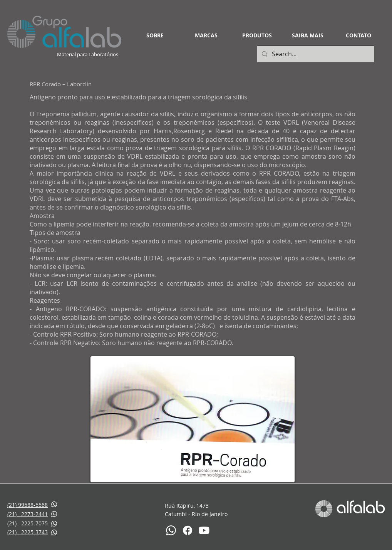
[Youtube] (204, 530)
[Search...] (315, 54)
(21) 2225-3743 (28, 532)
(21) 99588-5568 (28, 505)
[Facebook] (188, 530)
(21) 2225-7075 (28, 523)
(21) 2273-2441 (28, 514)
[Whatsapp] (171, 530)
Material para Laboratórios (88, 54)
